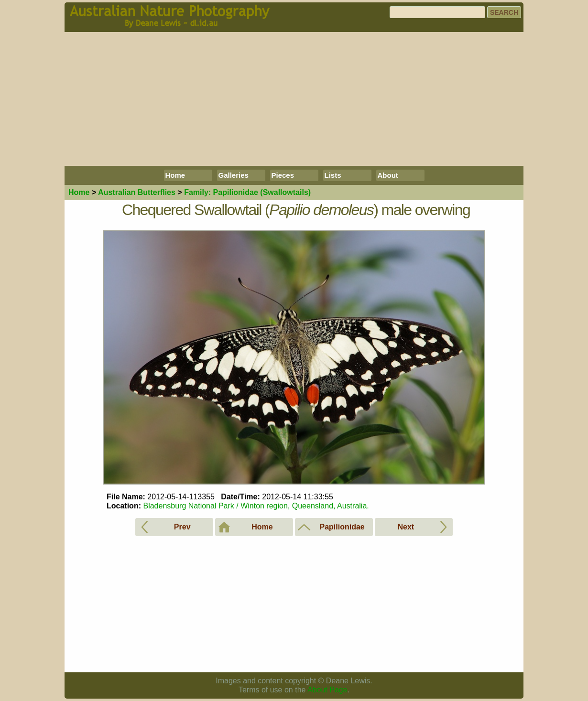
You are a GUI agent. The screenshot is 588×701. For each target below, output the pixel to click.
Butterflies (137, 192)
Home (175, 175)
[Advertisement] (294, 99)
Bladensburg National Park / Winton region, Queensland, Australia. (256, 506)
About (388, 175)
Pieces (283, 175)
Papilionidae (247, 192)
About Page (327, 690)
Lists (333, 175)
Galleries (234, 175)
